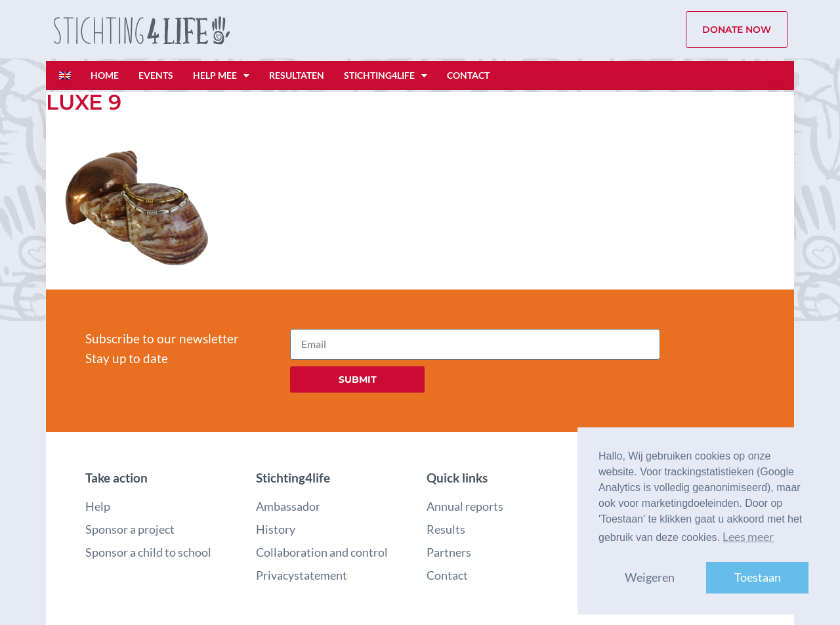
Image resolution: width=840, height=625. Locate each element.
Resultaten (297, 75)
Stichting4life (386, 75)
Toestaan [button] (758, 577)
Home (105, 75)
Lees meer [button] (748, 537)
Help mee (221, 75)
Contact (468, 75)
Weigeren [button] (650, 577)
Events (156, 75)
